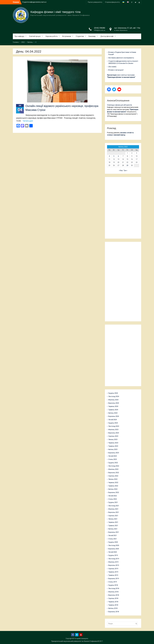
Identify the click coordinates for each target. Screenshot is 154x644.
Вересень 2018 (114, 595)
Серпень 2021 (113, 516)
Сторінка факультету (112, 2)
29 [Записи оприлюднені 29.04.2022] (127, 165)
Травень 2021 (113, 526)
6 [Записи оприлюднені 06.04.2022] (118, 156)
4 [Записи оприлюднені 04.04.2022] (109, 156)
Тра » (125, 170)
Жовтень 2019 (113, 562)
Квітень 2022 (113, 489)
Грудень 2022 (113, 463)
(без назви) (112, 67)
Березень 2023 (114, 453)
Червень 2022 (113, 483)
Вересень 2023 (114, 433)
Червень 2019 (113, 572)
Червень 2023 (113, 443)
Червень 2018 (113, 602)
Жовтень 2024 (113, 400)
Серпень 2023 (113, 436)
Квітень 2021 (113, 529)
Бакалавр (92, 36)
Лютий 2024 (113, 420)
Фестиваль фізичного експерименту (121, 58)
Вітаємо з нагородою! (116, 70)
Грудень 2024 (113, 393)
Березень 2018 (114, 612)
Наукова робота (52, 36)
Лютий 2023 (113, 456)
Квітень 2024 (113, 413)
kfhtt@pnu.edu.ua (100, 30)
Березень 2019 (114, 579)
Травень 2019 (113, 575)
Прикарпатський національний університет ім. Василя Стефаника (74, 641)
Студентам (80, 36)
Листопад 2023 (114, 426)
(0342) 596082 (100, 28)
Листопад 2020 (114, 545)
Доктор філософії (107, 36)
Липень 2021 (113, 519)
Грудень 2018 (113, 585)
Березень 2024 (114, 416)
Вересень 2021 (114, 512)
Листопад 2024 (114, 396)
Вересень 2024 (114, 403)
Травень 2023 (113, 446)
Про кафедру (19, 36)
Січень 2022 (113, 499)
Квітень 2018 (113, 608)
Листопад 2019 (114, 559)
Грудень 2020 (113, 542)
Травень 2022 (113, 486)
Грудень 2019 (113, 555)
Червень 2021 (113, 522)
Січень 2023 (113, 459)
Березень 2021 (114, 532)
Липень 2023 (113, 439)
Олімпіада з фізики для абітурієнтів (119, 105)
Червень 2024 (113, 406)
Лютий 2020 (113, 552)
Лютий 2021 (113, 535)
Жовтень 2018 (113, 592)
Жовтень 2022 (113, 469)
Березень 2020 (114, 549)
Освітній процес (35, 36)
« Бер (121, 170)
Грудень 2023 (113, 423)
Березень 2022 (114, 492)
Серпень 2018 (113, 598)
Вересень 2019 (114, 565)
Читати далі (28, 121)
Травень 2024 (113, 410)
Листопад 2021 (114, 506)
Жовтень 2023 (113, 430)
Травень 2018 (113, 605)
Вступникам (67, 36)
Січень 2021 (113, 539)
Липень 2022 (113, 479)
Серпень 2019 (113, 569)
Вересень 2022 (114, 473)
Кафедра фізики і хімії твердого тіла (56, 12)
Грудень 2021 (113, 502)
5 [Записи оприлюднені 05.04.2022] (114, 156)
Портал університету (95, 2)
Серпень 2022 (113, 476)
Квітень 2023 (113, 449)
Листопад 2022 (114, 466)
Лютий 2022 (113, 496)
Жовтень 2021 (113, 509)
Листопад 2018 (114, 588)
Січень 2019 (113, 582)
